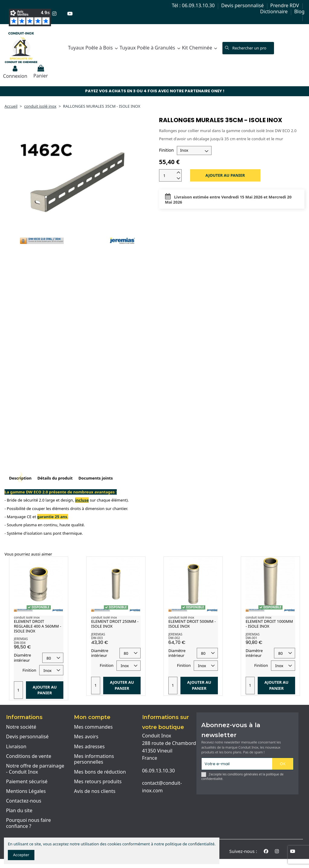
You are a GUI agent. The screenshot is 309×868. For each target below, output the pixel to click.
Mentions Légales (26, 791)
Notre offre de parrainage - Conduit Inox (35, 769)
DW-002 (174, 638)
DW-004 (20, 643)
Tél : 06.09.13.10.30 (194, 5)
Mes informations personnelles (94, 759)
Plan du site (19, 811)
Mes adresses (89, 747)
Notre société (21, 727)
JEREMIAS (21, 639)
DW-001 (251, 638)
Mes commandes (93, 727)
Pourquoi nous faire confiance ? (28, 823)
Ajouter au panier (225, 175)
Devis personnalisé (243, 5)
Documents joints (96, 478)
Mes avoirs (86, 737)
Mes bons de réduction (100, 772)
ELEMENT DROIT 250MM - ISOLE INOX (115, 624)
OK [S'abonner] (283, 764)
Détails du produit (55, 478)
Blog (299, 11)
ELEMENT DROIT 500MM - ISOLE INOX (192, 624)
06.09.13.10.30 (159, 771)
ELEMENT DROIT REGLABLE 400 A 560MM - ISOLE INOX (38, 626)
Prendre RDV (285, 5)
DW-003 (97, 638)
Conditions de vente (29, 756)
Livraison (16, 747)
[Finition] (194, 150)
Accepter (21, 855)
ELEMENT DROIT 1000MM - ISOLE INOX (269, 624)
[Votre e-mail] (237, 764)
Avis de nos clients (95, 791)
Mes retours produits (98, 782)
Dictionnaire (274, 11)
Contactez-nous (24, 801)
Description (20, 478)
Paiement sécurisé (27, 782)
